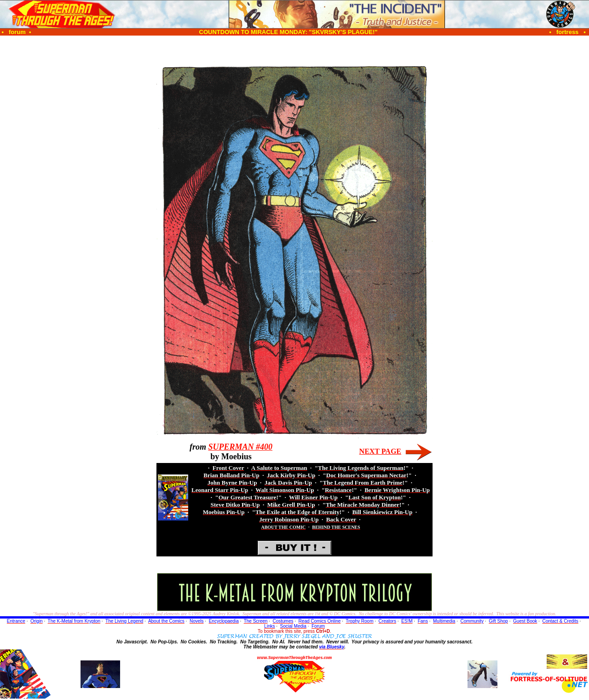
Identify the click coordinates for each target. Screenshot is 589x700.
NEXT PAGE (380, 451)
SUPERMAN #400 (240, 447)
